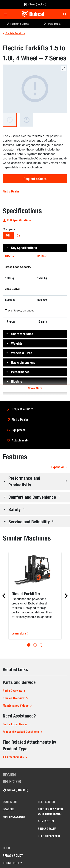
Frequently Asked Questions (21, 732)
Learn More (20, 633)
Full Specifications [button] (17, 220)
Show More (35, 388)
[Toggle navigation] (6, 14)
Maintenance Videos (16, 706)
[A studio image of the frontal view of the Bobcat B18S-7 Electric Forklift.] (35, 89)
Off (8, 235)
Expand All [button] (59, 467)
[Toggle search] (64, 14)
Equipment (19, 430)
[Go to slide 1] (29, 645)
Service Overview (14, 698)
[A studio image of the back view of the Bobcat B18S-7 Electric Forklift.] (27, 120)
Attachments (20, 440)
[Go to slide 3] (41, 645)
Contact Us (46, 821)
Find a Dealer (11, 191)
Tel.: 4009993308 (49, 836)
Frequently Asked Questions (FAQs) (50, 812)
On (18, 235)
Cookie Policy (12, 863)
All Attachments (13, 757)
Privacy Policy (13, 856)
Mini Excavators (14, 817)
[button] (35, 248)
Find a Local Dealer (15, 724)
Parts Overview (12, 691)
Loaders (9, 809)
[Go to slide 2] (35, 645)
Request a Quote (35, 179)
